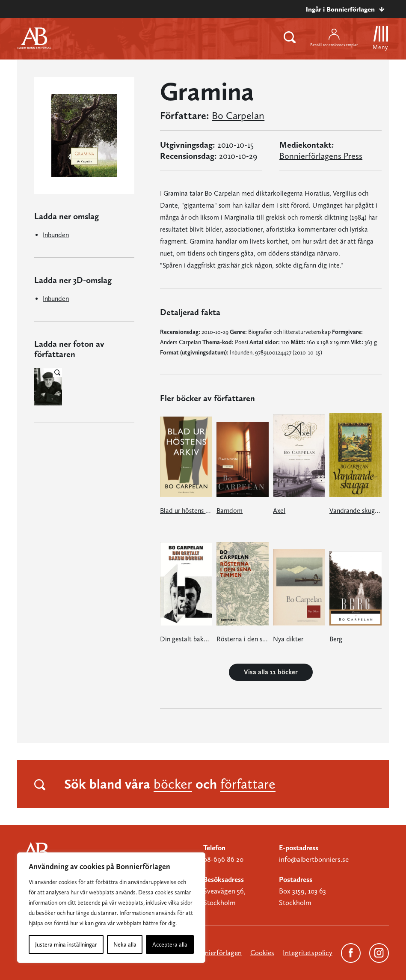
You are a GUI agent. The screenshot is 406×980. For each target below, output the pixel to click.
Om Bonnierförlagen (210, 953)
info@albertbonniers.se (314, 859)
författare (248, 784)
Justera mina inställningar (66, 944)
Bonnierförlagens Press (321, 156)
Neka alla (125, 944)
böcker (173, 784)
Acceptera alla (170, 944)
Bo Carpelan (238, 116)
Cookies (262, 953)
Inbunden (56, 235)
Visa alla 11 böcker (271, 672)
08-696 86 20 (223, 859)
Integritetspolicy (308, 953)
